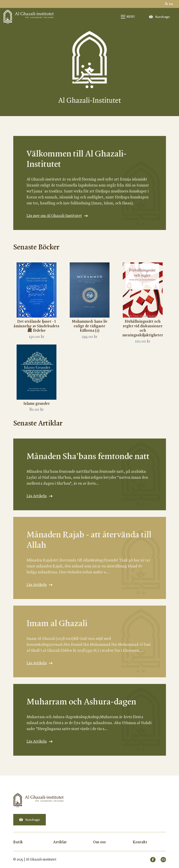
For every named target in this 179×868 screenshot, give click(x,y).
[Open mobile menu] (129, 17)
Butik (18, 842)
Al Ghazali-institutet (41, 860)
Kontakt (140, 842)
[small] (153, 860)
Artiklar (60, 842)
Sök (169, 4)
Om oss (99, 842)
